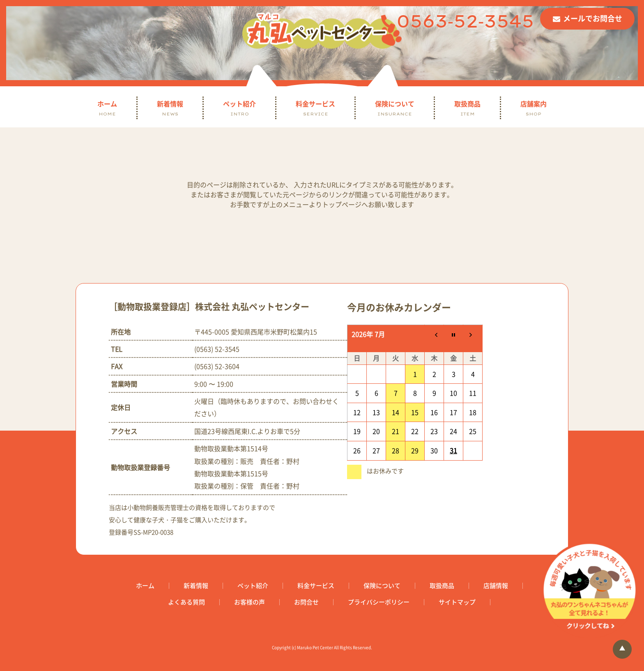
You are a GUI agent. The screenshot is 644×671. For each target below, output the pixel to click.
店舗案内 (534, 108)
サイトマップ (457, 602)
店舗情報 (496, 586)
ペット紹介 (239, 108)
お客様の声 (250, 602)
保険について (395, 108)
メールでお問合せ (593, 18)
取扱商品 (467, 108)
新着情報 (170, 108)
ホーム (107, 108)
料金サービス (315, 108)
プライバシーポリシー (379, 602)
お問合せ (306, 602)
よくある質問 (186, 602)
